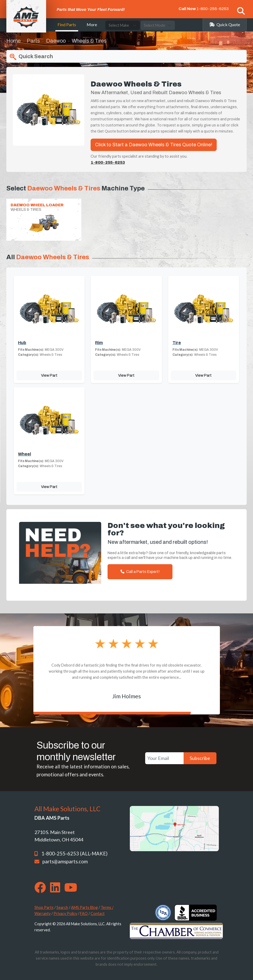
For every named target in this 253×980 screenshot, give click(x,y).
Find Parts (67, 24)
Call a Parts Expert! (140, 572)
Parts (33, 41)
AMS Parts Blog (84, 907)
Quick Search (31, 57)
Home (14, 41)
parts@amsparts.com (65, 862)
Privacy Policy (65, 913)
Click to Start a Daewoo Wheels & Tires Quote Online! (154, 145)
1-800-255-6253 (213, 9)
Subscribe (200, 758)
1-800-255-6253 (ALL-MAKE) (74, 854)
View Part (49, 375)
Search (62, 907)
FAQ (84, 913)
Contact (98, 913)
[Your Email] (164, 758)
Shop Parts (44, 907)
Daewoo (56, 41)
